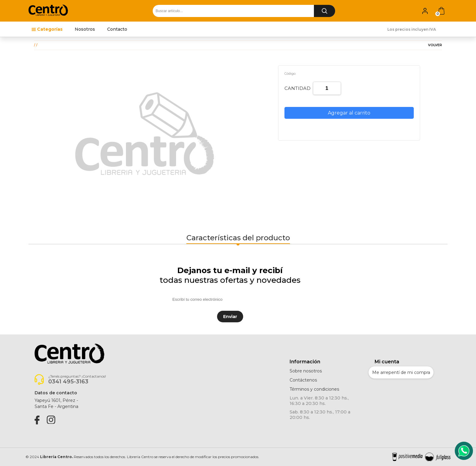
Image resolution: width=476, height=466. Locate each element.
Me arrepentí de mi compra (401, 372)
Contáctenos (303, 380)
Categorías (50, 29)
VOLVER (435, 45)
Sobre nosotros (306, 371)
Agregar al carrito (349, 113)
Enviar (230, 317)
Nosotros (85, 29)
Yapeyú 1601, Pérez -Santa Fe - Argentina (56, 403)
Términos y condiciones (314, 389)
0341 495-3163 (68, 382)
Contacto (117, 29)
